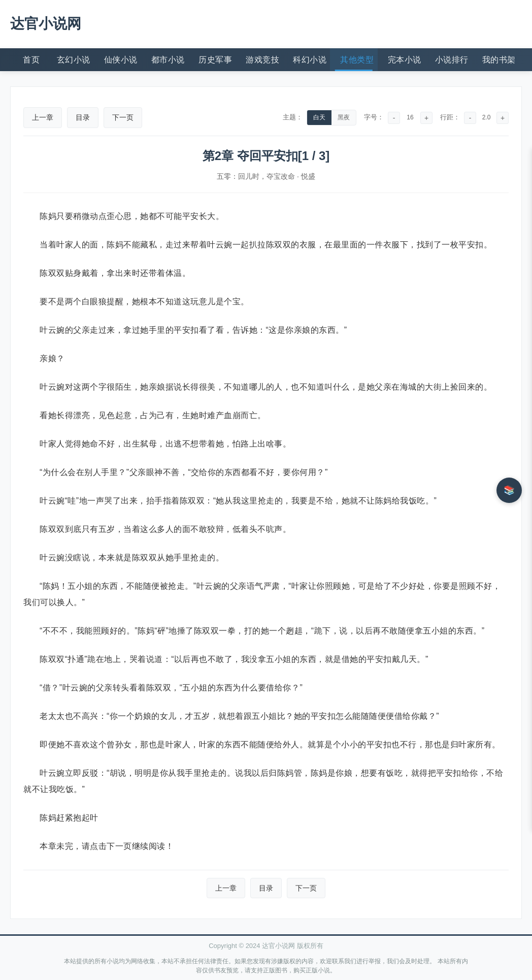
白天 (319, 117)
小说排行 (452, 60)
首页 (31, 60)
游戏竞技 (262, 60)
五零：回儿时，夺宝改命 (256, 176)
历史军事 (215, 60)
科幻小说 (310, 60)
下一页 (123, 117)
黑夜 (344, 117)
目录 (83, 117)
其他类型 (357, 60)
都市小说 (168, 60)
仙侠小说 (121, 60)
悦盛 (308, 176)
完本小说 (405, 60)
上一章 (43, 117)
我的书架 (499, 60)
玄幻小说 (74, 60)
